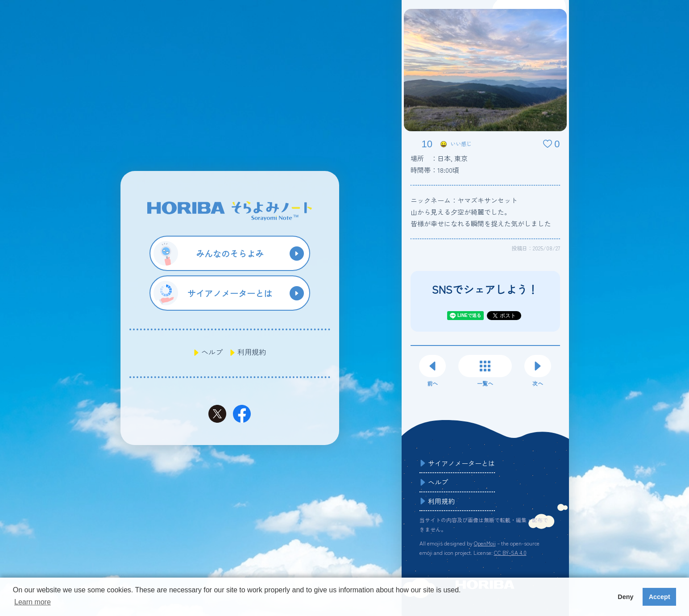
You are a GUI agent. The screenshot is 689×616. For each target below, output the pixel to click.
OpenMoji (485, 543)
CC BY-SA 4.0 (510, 552)
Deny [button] (625, 597)
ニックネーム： (464, 200)
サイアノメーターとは (461, 463)
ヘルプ (212, 352)
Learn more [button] (33, 602)
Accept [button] (660, 597)
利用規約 (252, 352)
